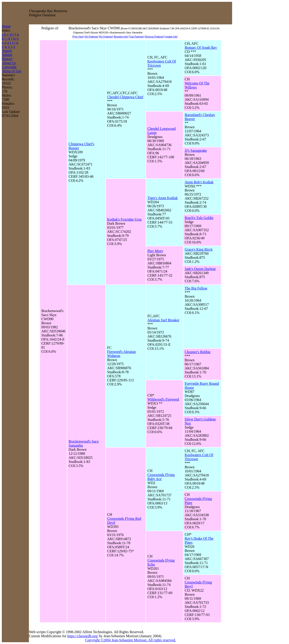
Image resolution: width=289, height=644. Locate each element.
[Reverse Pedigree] (154, 37)
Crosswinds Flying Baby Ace (161, 477)
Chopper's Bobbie (198, 352)
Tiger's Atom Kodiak (163, 198)
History (7, 59)
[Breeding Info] (121, 37)
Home (6, 26)
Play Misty (155, 251)
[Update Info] (171, 37)
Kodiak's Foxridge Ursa (124, 219)
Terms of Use (12, 71)
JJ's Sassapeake (196, 150)
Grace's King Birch (199, 249)
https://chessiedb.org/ (83, 636)
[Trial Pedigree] (136, 37)
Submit (7, 55)
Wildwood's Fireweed (163, 399)
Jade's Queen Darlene (200, 269)
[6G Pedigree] (106, 37)
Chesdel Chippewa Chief (125, 97)
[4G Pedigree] (91, 37)
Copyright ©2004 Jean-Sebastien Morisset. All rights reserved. (131, 640)
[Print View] (78, 37)
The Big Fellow (196, 288)
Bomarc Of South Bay (201, 48)
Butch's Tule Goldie (199, 218)
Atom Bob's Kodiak (199, 182)
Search (7, 51)
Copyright (9, 67)
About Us (9, 63)
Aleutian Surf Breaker (163, 320)
